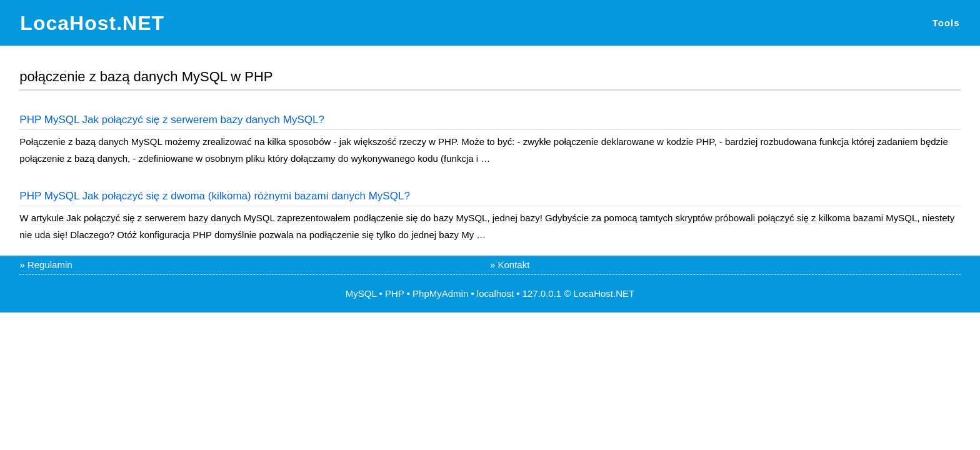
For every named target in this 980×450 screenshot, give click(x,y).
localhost (495, 293)
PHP (395, 293)
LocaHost (593, 293)
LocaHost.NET (92, 23)
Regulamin (50, 265)
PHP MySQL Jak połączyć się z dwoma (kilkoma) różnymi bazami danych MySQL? (214, 196)
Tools (946, 23)
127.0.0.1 (542, 293)
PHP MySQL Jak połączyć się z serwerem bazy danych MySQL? (172, 120)
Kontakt (514, 265)
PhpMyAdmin (440, 293)
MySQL (361, 293)
